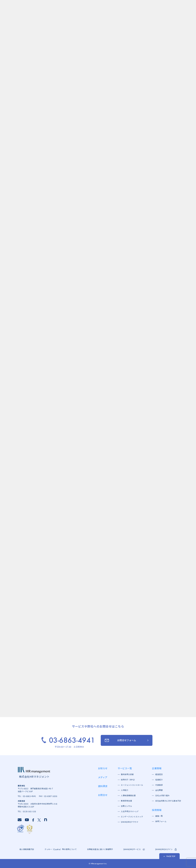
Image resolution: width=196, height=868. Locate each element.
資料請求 (103, 786)
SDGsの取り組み (162, 796)
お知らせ (103, 768)
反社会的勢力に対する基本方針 (167, 801)
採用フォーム (161, 821)
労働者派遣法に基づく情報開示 (100, 849)
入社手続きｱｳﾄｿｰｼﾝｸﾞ (130, 811)
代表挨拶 (159, 785)
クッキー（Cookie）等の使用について (61, 849)
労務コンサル (126, 806)
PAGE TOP (169, 856)
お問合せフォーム (120, 740)
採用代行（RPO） (128, 780)
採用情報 (157, 810)
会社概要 (159, 790)
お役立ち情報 (68, 591)
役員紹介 (159, 780)
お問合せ (103, 795)
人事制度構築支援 (128, 796)
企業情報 (157, 768)
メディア (103, 777)
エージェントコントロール (131, 785)
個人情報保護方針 (27, 849)
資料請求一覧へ (91, 705)
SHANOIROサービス (134, 849)
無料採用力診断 (127, 774)
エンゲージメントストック (131, 817)
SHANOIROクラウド (130, 822)
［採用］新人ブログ (72, 562)
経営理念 (159, 774)
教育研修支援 (126, 801)
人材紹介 (125, 790)
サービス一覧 (125, 768)
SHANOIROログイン (166, 849)
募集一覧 (159, 816)
